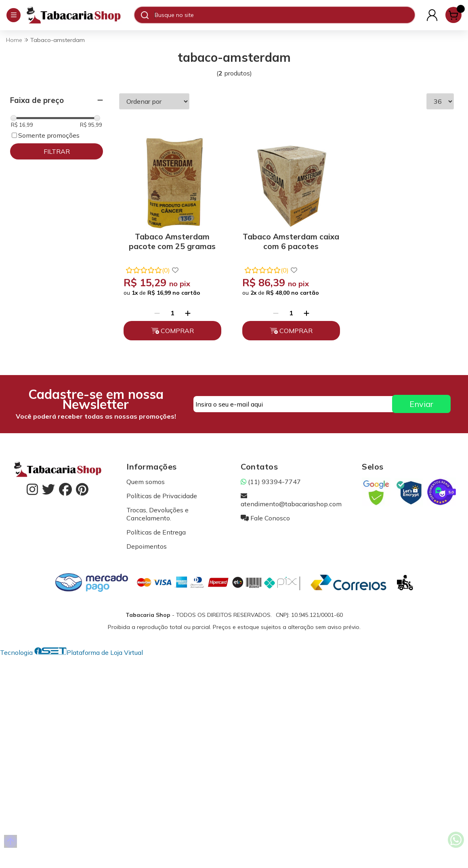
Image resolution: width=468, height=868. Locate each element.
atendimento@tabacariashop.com (291, 497)
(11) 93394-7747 (271, 478)
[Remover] (155, 310)
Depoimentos (147, 543)
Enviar (421, 401)
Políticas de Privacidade (162, 493)
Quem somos (146, 478)
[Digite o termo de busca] (284, 15)
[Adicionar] (186, 310)
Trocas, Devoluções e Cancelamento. (157, 511)
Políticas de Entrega (156, 529)
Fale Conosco (265, 515)
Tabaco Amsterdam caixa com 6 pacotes (286, 238)
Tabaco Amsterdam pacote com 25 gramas (171, 238)
